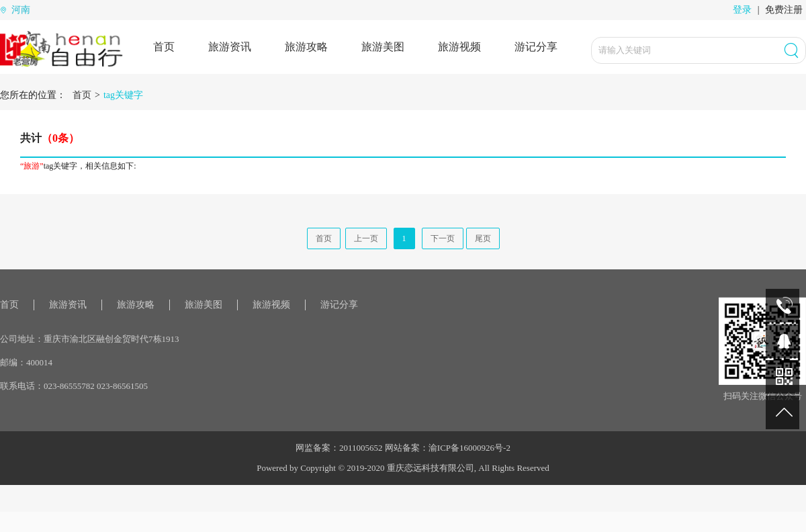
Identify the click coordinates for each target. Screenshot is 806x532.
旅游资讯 (230, 47)
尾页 (483, 238)
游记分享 (536, 47)
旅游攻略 (306, 47)
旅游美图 (383, 47)
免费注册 (784, 10)
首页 (164, 47)
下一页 (443, 238)
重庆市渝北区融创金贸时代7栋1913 (111, 339)
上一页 (366, 238)
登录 (742, 10)
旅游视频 (459, 47)
